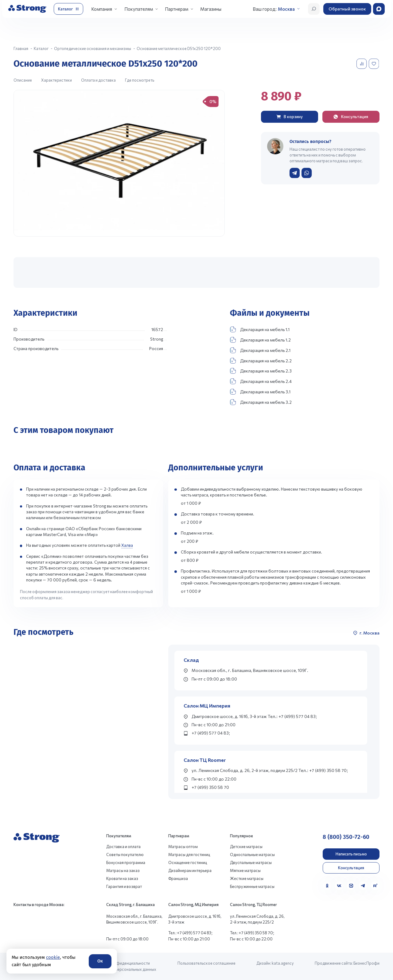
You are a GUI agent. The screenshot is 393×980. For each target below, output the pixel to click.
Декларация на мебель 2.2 (261, 361)
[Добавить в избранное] (374, 64)
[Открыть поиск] (314, 9)
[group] (119, 163)
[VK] (339, 886)
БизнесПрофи (366, 963)
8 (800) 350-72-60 (346, 837)
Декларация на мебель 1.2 (260, 340)
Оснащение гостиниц (188, 862)
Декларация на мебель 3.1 (260, 392)
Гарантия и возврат (124, 886)
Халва (127, 545)
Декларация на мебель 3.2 (261, 402)
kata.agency (283, 963)
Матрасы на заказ (123, 870)
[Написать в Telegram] (295, 173)
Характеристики (56, 80)
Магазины (211, 9)
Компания (102, 9)
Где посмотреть (140, 80)
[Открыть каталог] (68, 9)
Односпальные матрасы (252, 855)
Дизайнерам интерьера (190, 870)
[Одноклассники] (327, 886)
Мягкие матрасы (245, 870)
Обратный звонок (347, 9)
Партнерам (177, 9)
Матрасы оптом (183, 847)
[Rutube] (375, 886)
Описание (23, 80)
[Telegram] (363, 886)
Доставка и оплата (123, 847)
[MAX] (351, 886)
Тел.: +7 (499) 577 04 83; (190, 933)
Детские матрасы (246, 847)
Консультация (351, 868)
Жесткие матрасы (247, 878)
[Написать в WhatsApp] (307, 173)
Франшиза (178, 878)
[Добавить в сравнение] (362, 64)
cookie (53, 957)
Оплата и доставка (98, 80)
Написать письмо (351, 854)
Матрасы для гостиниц (189, 855)
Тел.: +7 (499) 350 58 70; (252, 933)
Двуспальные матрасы (251, 862)
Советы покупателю (125, 855)
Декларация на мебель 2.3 (261, 371)
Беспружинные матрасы (252, 886)
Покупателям (139, 9)
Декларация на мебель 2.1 (260, 350)
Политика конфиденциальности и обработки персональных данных (124, 966)
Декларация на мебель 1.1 (260, 329)
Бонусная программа (126, 862)
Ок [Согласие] (100, 961)
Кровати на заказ (122, 878)
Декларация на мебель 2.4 (261, 381)
